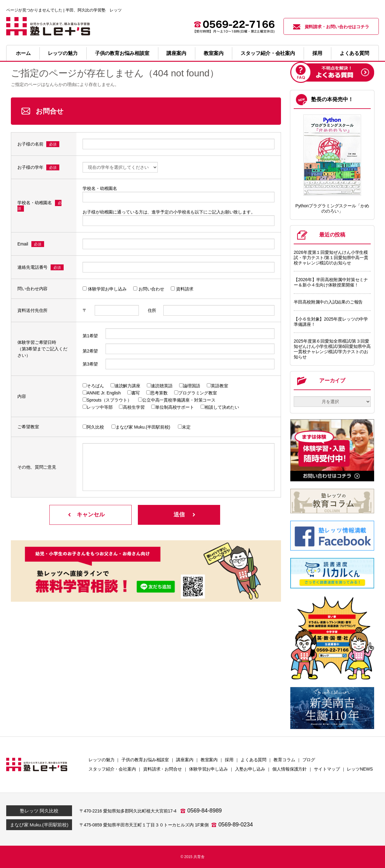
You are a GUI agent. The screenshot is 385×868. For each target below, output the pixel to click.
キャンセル (91, 515)
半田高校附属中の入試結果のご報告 (328, 302)
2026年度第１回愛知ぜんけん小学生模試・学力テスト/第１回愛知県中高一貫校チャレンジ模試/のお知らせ (331, 258)
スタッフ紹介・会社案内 (268, 53)
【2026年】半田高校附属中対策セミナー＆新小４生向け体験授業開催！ (331, 282)
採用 (317, 53)
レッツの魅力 (63, 53)
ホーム (23, 53)
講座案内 (176, 53)
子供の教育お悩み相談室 (122, 53)
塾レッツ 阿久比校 (39, 811)
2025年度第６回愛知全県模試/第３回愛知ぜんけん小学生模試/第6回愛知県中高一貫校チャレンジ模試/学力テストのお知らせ (332, 349)
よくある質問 (354, 53)
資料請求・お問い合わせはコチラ (331, 27)
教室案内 (214, 53)
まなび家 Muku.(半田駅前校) (39, 825)
